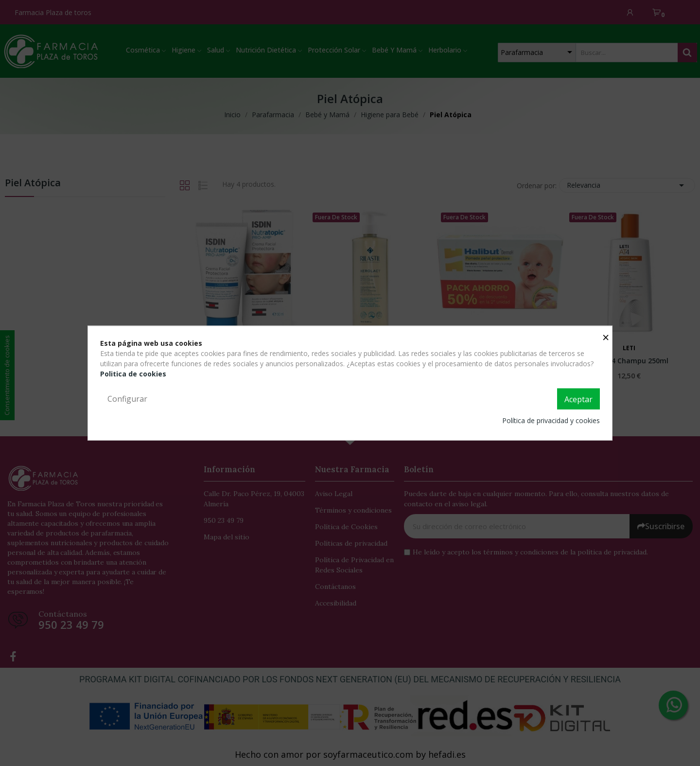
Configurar (127, 398)
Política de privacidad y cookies (551, 420)
